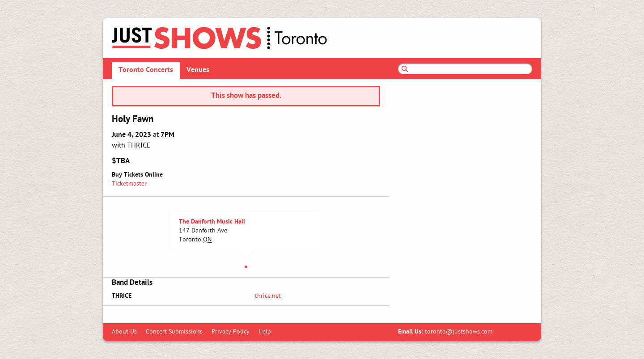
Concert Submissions (174, 332)
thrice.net (268, 296)
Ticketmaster (129, 184)
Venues (198, 70)
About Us (124, 332)
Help (265, 332)
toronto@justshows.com (459, 332)
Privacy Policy (231, 332)
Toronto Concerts (146, 70)
